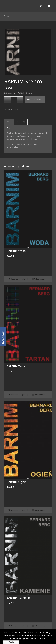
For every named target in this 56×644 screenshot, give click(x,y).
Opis (9, 122)
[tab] (9, 122)
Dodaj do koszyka (35, 99)
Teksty (15, 109)
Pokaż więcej (38, 279)
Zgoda (11, 642)
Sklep (7, 16)
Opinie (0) (21, 122)
